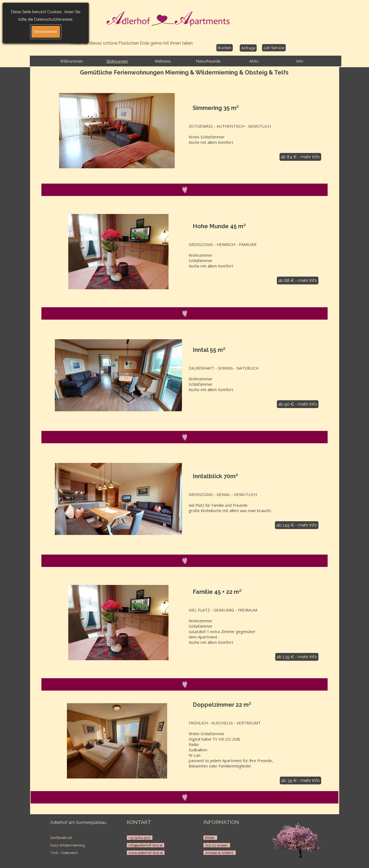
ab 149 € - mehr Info (297, 525)
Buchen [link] (225, 48)
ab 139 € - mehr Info (297, 657)
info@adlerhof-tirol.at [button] (146, 845)
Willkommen (71, 61)
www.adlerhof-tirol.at (146, 853)
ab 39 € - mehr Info (300, 781)
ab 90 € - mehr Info (298, 404)
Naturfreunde (208, 61)
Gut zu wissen (217, 845)
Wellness (163, 61)
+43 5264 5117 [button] (140, 838)
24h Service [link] (274, 48)
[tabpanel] (82, 841)
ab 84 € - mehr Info (300, 157)
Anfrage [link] (248, 48)
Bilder (210, 838)
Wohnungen (117, 61)
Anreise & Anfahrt (220, 853)
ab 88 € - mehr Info (298, 281)
